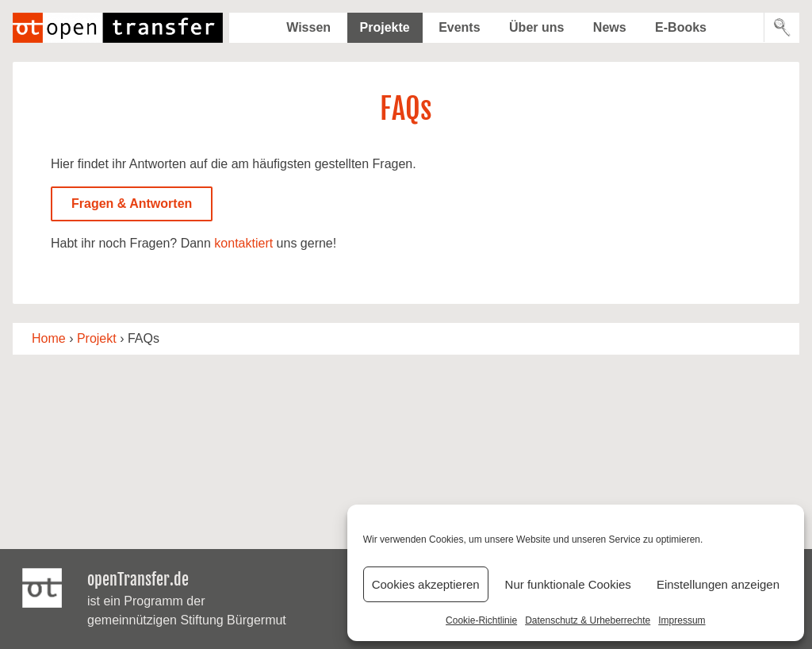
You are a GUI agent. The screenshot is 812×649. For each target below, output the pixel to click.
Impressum (682, 620)
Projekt (97, 338)
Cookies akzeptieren (426, 584)
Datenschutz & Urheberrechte (588, 620)
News (610, 27)
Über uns (536, 27)
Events (459, 27)
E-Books (681, 27)
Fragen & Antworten (132, 204)
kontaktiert (243, 243)
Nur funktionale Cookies (568, 584)
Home (49, 338)
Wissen (308, 27)
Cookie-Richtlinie (481, 620)
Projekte (385, 27)
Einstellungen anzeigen (718, 584)
